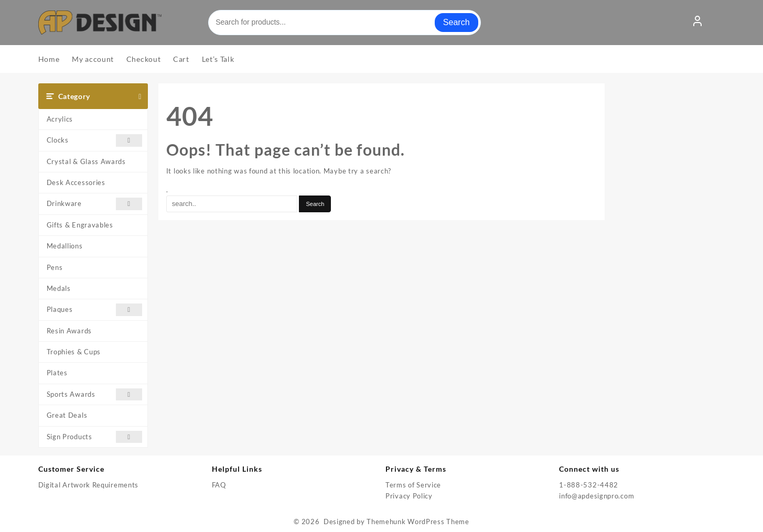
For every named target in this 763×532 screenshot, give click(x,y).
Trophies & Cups (74, 352)
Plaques (95, 310)
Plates (57, 373)
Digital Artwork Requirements (89, 485)
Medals (59, 288)
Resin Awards (69, 331)
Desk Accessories (76, 182)
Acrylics (60, 119)
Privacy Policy (409, 496)
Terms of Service (413, 485)
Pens (55, 267)
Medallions (65, 246)
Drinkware (95, 204)
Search (456, 22)
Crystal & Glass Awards (86, 161)
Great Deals (67, 415)
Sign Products (95, 437)
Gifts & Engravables (80, 225)
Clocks (95, 140)
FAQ (219, 485)
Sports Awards (95, 394)
